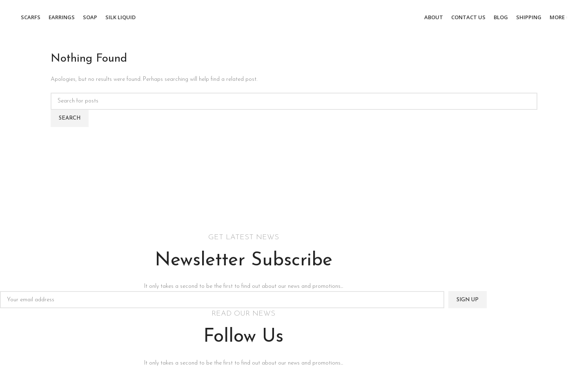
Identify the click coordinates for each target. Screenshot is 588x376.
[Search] (294, 101)
